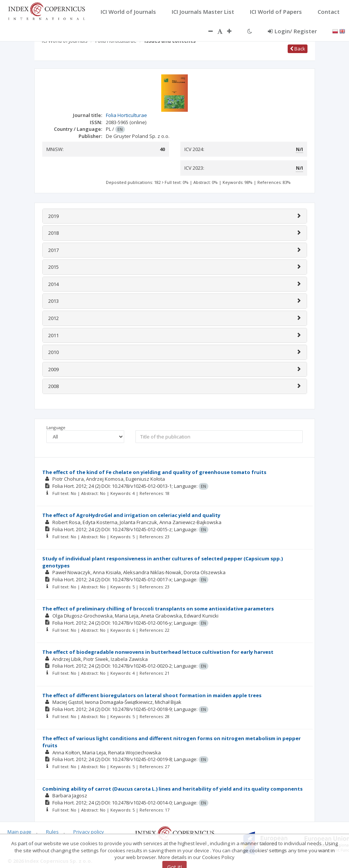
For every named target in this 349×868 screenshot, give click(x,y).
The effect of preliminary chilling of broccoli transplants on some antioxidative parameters (158, 609)
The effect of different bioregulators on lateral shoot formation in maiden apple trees (152, 695)
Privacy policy (89, 832)
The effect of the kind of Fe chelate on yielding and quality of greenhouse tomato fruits (154, 472)
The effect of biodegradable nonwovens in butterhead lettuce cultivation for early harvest (158, 652)
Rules (52, 832)
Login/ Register (292, 31)
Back (298, 49)
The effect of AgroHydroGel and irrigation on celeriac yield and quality (131, 515)
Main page (19, 832)
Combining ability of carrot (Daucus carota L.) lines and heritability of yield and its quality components (172, 789)
